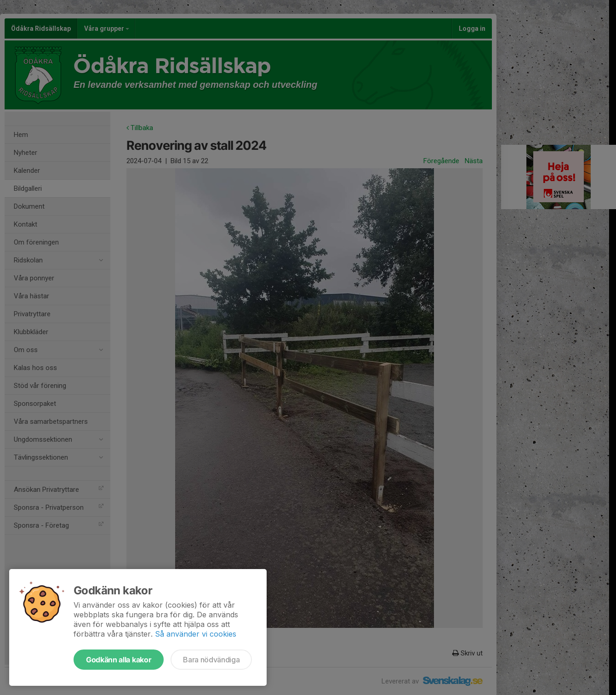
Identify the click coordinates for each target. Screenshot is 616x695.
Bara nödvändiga (211, 660)
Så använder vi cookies (196, 634)
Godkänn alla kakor (119, 660)
